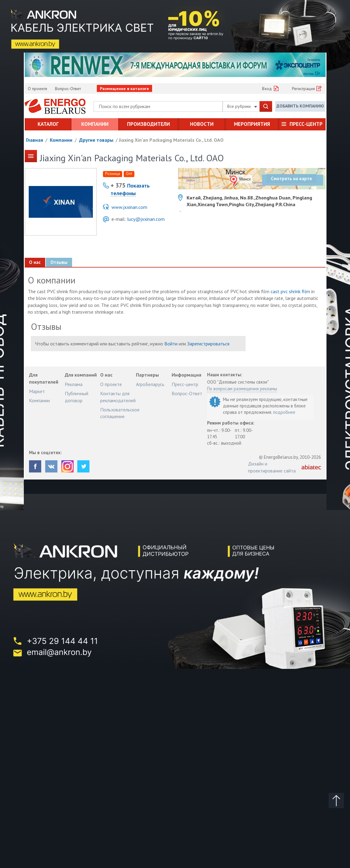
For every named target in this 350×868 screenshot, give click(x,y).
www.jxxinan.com (129, 207)
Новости (202, 124)
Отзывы (59, 262)
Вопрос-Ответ (68, 89)
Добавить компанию (300, 106)
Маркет (37, 391)
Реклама (74, 384)
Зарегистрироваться (208, 344)
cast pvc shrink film (290, 291)
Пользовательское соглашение (120, 413)
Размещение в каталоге (124, 89)
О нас (35, 262)
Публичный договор (77, 397)
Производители (148, 124)
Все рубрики (242, 106)
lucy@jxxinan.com (146, 219)
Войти (171, 344)
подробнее (284, 412)
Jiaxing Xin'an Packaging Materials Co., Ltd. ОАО (171, 140)
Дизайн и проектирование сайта (272, 467)
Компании (95, 124)
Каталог (48, 124)
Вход (267, 89)
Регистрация (303, 89)
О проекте (38, 89)
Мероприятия (252, 124)
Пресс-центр (306, 124)
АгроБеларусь (150, 384)
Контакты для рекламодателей (118, 397)
